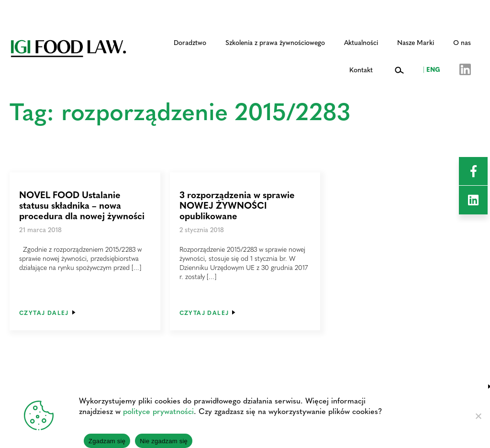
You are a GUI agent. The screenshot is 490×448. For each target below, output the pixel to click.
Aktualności (361, 42)
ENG (432, 69)
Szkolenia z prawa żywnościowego (275, 42)
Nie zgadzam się (164, 441)
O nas (462, 42)
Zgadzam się (107, 441)
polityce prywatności (158, 411)
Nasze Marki (416, 42)
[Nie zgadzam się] (478, 416)
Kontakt (361, 69)
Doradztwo (190, 42)
